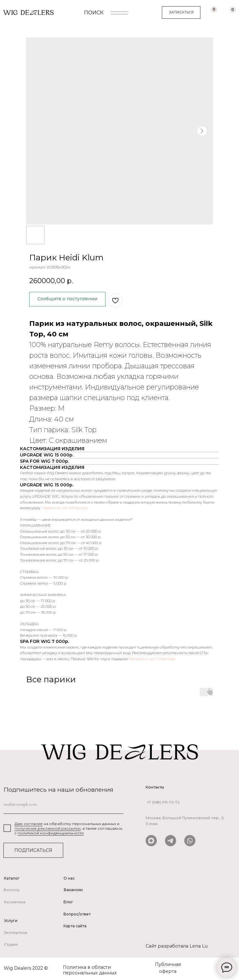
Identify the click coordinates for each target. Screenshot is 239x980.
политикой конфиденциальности (51, 833)
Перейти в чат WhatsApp (65, 508)
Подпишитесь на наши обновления (58, 789)
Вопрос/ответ (77, 914)
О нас (69, 878)
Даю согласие (29, 824)
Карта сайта (75, 926)
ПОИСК (94, 13)
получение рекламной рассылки (48, 828)
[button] (181, 12)
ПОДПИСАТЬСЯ (33, 850)
